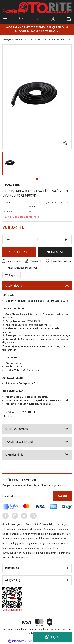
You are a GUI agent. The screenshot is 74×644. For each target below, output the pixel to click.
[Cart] (69, 19)
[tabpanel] (10, 164)
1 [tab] (37, 179)
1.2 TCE (52, 203)
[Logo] (37, 8)
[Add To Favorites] (58, 261)
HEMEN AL (55, 252)
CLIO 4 (31, 203)
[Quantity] (37, 240)
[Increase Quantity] (66, 240)
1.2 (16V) (64, 203)
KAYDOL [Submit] (62, 496)
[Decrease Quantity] (8, 240)
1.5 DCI (41, 203)
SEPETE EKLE (19, 252)
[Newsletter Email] (37, 496)
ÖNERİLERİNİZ (15, 455)
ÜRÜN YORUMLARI (17, 429)
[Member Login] (53, 19)
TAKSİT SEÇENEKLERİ (19, 442)
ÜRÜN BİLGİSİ (14, 286)
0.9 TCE (31, 207)
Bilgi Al (52, 637)
